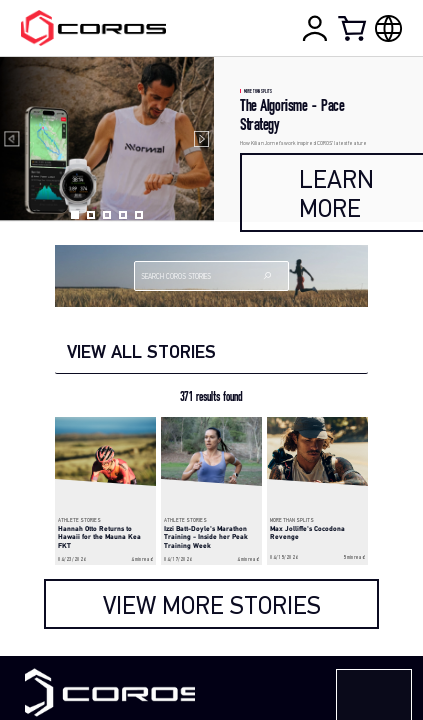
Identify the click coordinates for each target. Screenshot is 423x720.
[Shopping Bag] (354, 28)
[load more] (211, 604)
